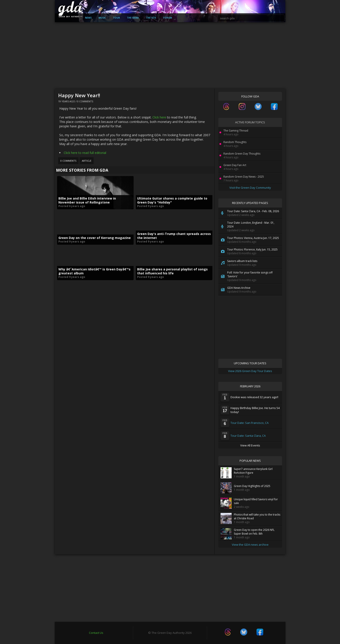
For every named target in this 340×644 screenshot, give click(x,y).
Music (102, 18)
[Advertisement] (170, 55)
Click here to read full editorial (85, 153)
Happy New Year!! (79, 95)
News (88, 18)
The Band (133, 18)
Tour (116, 18)
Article (87, 161)
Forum (168, 18)
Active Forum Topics (250, 122)
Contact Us (96, 633)
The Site (151, 18)
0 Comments (85, 101)
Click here (159, 117)
